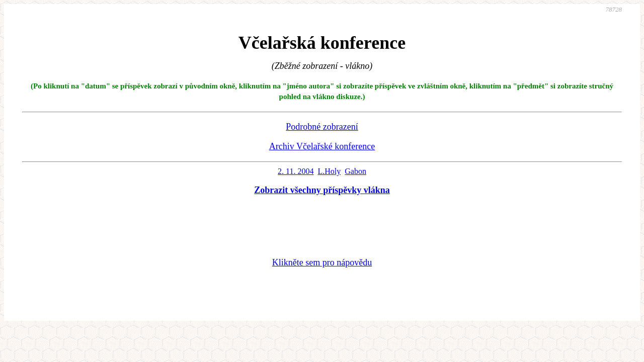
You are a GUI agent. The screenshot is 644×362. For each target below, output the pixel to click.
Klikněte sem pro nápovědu (322, 262)
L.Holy (329, 171)
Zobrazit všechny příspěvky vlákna (322, 190)
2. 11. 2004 (296, 171)
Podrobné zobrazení (322, 127)
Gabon (355, 171)
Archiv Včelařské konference (322, 146)
